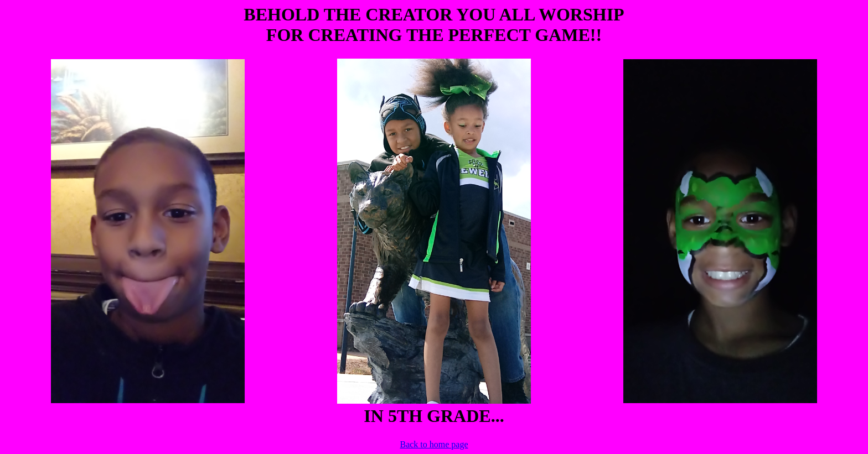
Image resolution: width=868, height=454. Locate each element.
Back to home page (434, 444)
